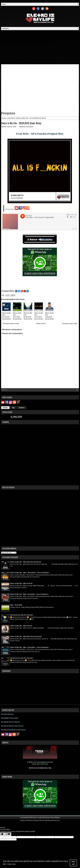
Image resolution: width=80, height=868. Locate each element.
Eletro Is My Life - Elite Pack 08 (21, 583)
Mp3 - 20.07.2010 (16, 605)
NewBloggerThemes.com (52, 820)
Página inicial (41, 324)
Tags (13, 408)
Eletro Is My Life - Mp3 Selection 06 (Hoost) (26, 562)
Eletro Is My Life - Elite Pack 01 (21, 626)
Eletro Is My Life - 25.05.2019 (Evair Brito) (21, 123)
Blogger (57, 817)
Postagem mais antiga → (71, 324)
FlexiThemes (30, 820)
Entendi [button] (73, 863)
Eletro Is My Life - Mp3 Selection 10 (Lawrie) (26, 636)
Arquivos (22, 408)
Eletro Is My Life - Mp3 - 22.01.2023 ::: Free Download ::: (30, 647)
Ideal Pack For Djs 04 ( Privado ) (22, 615)
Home (4, 118)
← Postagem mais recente (10, 324)
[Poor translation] (8, 834)
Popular (5, 408)
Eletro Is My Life (39, 817)
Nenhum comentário (26, 127)
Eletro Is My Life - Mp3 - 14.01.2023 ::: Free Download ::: (30, 594)
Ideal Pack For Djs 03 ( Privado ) (22, 658)
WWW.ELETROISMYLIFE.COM (40, 768)
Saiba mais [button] (11, 864)
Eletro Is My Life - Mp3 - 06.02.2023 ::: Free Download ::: (30, 573)
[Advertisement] (40, 47)
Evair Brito (11, 118)
